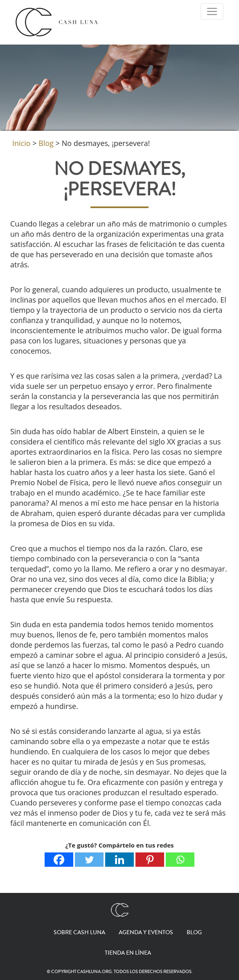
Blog (194, 933)
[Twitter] (89, 860)
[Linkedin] (120, 860)
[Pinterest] (150, 860)
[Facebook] (59, 860)
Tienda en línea (128, 953)
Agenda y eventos (146, 933)
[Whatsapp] (180, 860)
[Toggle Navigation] (212, 11)
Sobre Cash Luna (79, 933)
